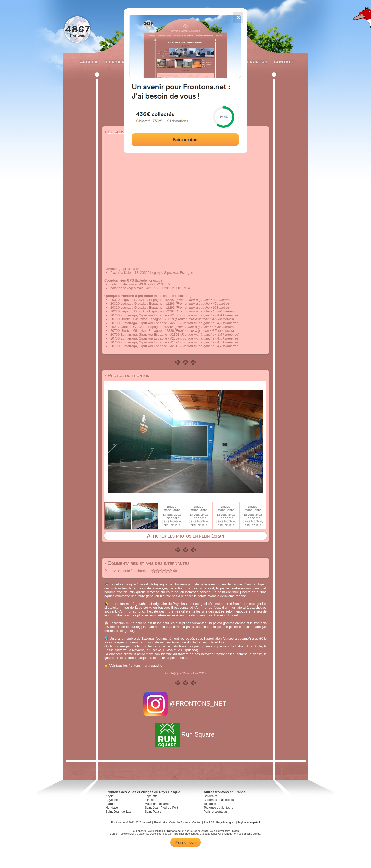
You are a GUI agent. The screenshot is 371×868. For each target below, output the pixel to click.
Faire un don (185, 842)
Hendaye (112, 808)
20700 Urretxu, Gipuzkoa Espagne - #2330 (142, 331)
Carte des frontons (180, 822)
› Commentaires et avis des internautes (147, 563)
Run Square (185, 734)
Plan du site (160, 822)
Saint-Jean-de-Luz (118, 812)
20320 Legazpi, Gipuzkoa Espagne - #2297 (142, 300)
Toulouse (210, 804)
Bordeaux (210, 796)
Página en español (249, 822)
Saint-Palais (153, 812)
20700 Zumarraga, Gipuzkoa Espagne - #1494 (145, 342)
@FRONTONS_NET (186, 703)
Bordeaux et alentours (219, 800)
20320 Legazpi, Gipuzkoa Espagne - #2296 (142, 304)
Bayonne (112, 800)
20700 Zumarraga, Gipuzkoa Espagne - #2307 (145, 338)
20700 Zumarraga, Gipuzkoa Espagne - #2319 (145, 346)
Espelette (151, 796)
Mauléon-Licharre (157, 804)
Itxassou (151, 800)
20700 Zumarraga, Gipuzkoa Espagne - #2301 (145, 334)
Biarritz (110, 804)
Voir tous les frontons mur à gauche (136, 666)
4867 (77, 29)
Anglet (110, 796)
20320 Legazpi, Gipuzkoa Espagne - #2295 (142, 307)
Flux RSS (209, 822)
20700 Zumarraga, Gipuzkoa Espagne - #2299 (145, 323)
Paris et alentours (216, 812)
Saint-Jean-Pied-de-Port (161, 808)
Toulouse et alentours (218, 808)
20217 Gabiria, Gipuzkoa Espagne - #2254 (142, 327)
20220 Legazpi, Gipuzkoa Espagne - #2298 (142, 311)
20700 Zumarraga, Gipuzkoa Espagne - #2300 (145, 315)
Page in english (226, 822)
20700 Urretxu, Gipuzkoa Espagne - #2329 (142, 319)
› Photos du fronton (127, 375)
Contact (284, 62)
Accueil (89, 62)
